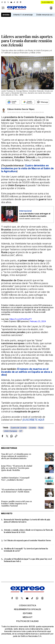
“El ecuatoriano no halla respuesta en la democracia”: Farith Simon (16, 491)
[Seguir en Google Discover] (28, 102)
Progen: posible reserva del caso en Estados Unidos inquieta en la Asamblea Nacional (17, 503)
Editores (28, 613)
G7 (21, 431)
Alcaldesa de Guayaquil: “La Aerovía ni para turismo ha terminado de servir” (26, 550)
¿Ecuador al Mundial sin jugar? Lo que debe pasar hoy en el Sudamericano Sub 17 (28, 560)
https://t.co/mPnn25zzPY (21, 319)
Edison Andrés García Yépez (21, 109)
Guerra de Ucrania (19, 428)
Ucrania (32, 428)
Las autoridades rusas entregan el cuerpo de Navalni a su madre (35, 215)
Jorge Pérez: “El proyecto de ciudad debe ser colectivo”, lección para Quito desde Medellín (17, 468)
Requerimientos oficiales (27, 609)
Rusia (41, 428)
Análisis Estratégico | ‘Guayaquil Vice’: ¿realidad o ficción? (15, 479)
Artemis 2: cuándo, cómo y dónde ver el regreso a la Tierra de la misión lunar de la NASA (28, 531)
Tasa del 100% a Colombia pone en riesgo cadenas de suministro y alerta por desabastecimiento (16, 456)
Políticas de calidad (27, 621)
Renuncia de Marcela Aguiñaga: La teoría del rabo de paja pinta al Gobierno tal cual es (27, 521)
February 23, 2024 (38, 321)
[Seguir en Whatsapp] (42, 102)
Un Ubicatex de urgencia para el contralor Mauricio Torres (27, 540)
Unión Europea (10, 431)
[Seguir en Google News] (13, 102)
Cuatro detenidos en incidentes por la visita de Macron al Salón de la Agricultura (27, 168)
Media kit (28, 617)
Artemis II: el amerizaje (23, 15)
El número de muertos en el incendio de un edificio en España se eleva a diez (27, 372)
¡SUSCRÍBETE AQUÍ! (33, 420)
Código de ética (28, 605)
